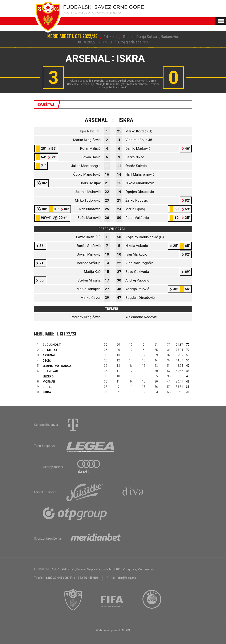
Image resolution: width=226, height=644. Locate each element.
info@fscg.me (126, 578)
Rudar (47, 387)
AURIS (126, 630)
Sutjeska (50, 350)
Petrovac (50, 371)
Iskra (47, 392)
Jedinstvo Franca (57, 366)
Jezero (48, 376)
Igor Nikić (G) (90, 131)
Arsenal (49, 355)
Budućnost (52, 345)
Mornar (49, 382)
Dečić (47, 361)
